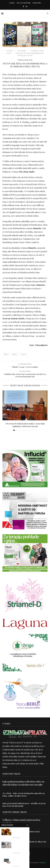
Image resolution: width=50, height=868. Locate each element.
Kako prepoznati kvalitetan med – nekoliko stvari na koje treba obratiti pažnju (24, 805)
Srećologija (22, 51)
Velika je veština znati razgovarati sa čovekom (21, 821)
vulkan (23, 354)
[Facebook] (23, 6)
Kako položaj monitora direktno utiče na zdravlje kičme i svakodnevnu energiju (23, 783)
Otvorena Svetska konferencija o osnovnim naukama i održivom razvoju (25, 425)
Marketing (37, 3)
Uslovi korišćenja (24, 3)
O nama (12, 3)
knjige (15, 354)
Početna (10, 51)
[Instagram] (26, 6)
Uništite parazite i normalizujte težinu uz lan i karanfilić (21, 833)
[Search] (48, 13)
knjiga (6, 354)
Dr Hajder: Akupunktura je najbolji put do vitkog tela (24, 842)
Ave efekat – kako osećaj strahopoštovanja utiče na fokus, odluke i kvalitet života (24, 795)
